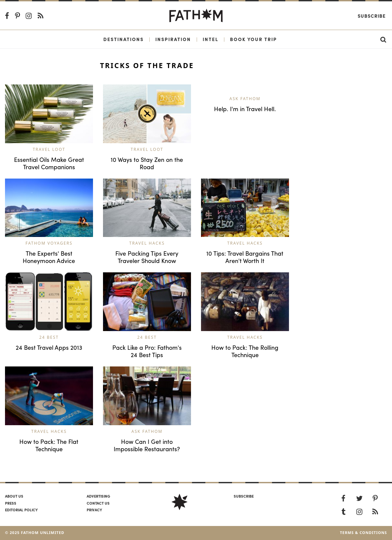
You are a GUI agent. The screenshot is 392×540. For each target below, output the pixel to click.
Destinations (123, 39)
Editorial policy (21, 510)
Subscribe (372, 16)
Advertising (98, 496)
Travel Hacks (147, 243)
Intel (210, 39)
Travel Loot (49, 149)
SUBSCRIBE (244, 496)
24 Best (49, 337)
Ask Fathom (245, 99)
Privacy (94, 510)
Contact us (98, 503)
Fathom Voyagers (49, 243)
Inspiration (173, 39)
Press (11, 503)
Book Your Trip (253, 39)
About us (14, 496)
